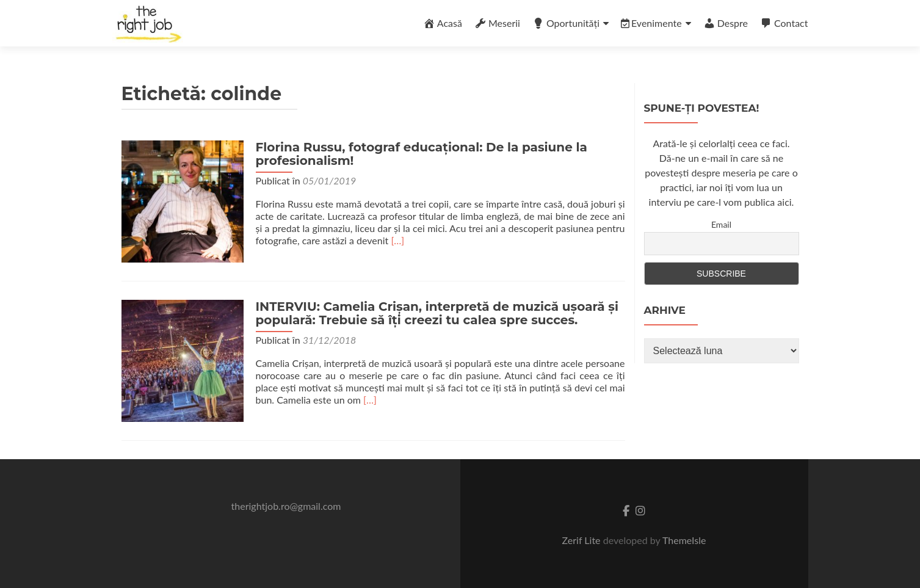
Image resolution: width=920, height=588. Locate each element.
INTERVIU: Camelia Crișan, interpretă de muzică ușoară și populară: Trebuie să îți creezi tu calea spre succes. (437, 313)
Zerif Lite (583, 540)
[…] (397, 240)
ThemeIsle (684, 540)
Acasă (443, 23)
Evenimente (651, 23)
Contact (784, 23)
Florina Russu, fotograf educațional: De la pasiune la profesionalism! (422, 154)
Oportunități (566, 23)
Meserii (497, 23)
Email (721, 224)
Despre (726, 23)
